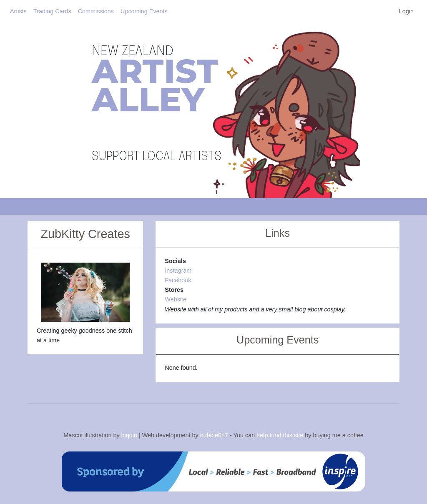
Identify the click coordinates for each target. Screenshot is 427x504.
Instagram (178, 271)
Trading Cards (52, 11)
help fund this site (280, 435)
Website (176, 299)
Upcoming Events (144, 11)
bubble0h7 (214, 435)
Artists (18, 11)
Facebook (178, 280)
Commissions (96, 11)
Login (406, 11)
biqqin (129, 435)
